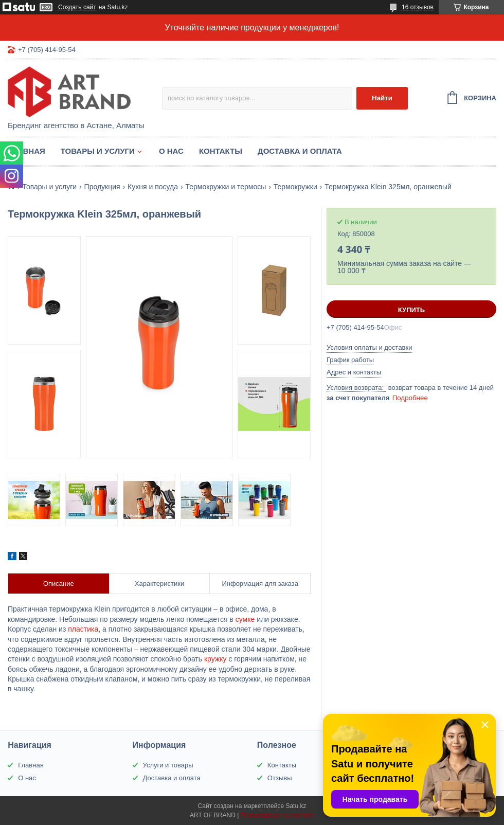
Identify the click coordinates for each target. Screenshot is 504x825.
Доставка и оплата (300, 151)
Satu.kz (296, 806)
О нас (171, 151)
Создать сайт (77, 7)
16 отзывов (418, 7)
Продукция (102, 187)
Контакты (221, 151)
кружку (215, 659)
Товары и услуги (98, 151)
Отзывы (280, 778)
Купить (411, 310)
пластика (83, 629)
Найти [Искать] (382, 98)
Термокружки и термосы (226, 187)
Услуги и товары (168, 765)
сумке (245, 619)
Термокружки (295, 187)
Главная (26, 151)
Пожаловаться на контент (277, 815)
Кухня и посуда (153, 187)
